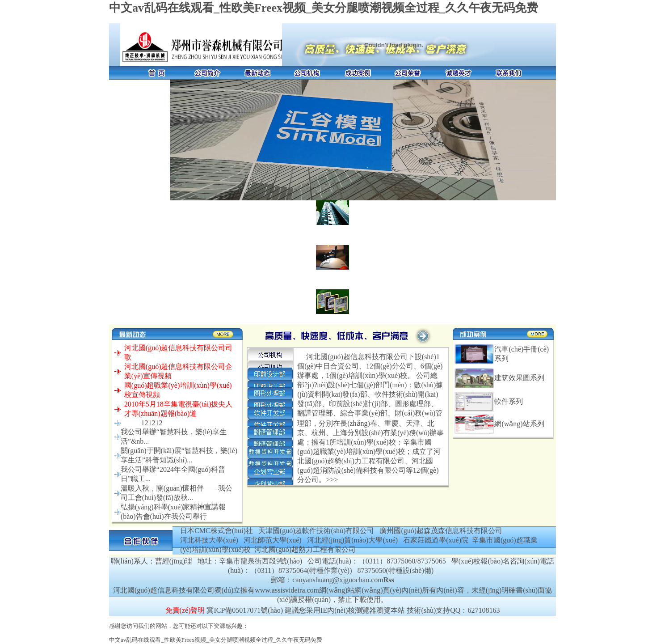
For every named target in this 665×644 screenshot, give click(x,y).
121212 (152, 423)
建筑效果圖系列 (519, 378)
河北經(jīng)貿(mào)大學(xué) (353, 540)
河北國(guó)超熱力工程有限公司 (305, 549)
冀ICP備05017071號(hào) (245, 610)
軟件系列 (509, 401)
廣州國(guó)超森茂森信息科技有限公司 (441, 531)
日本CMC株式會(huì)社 (217, 531)
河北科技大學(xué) (209, 540)
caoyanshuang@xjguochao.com (338, 580)
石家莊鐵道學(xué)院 (436, 540)
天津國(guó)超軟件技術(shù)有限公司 (316, 531)
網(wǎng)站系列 (519, 424)
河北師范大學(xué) (273, 540)
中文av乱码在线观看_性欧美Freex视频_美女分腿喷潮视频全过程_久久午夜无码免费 (324, 8)
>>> (332, 480)
